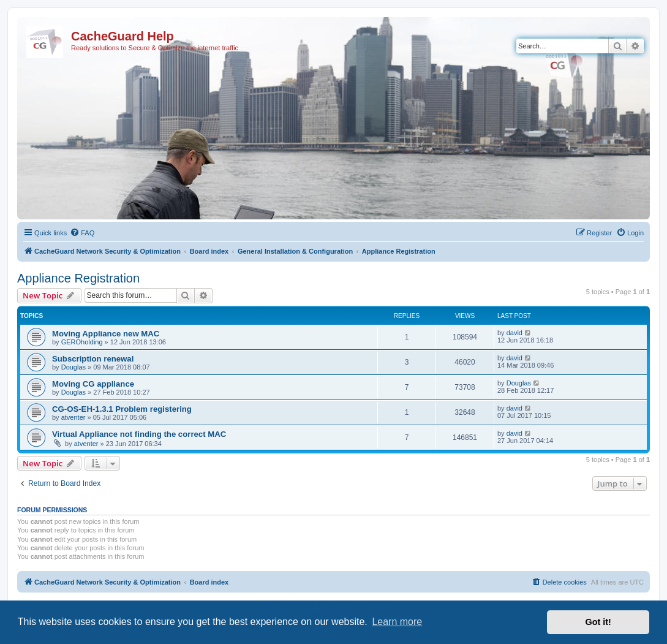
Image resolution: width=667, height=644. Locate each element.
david (514, 333)
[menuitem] (82, 233)
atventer (73, 417)
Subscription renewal (93, 359)
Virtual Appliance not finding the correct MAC (139, 434)
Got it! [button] (598, 622)
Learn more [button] (397, 622)
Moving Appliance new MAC (106, 334)
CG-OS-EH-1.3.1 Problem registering (122, 409)
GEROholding (82, 342)
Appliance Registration (78, 278)
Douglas (73, 367)
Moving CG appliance (93, 384)
